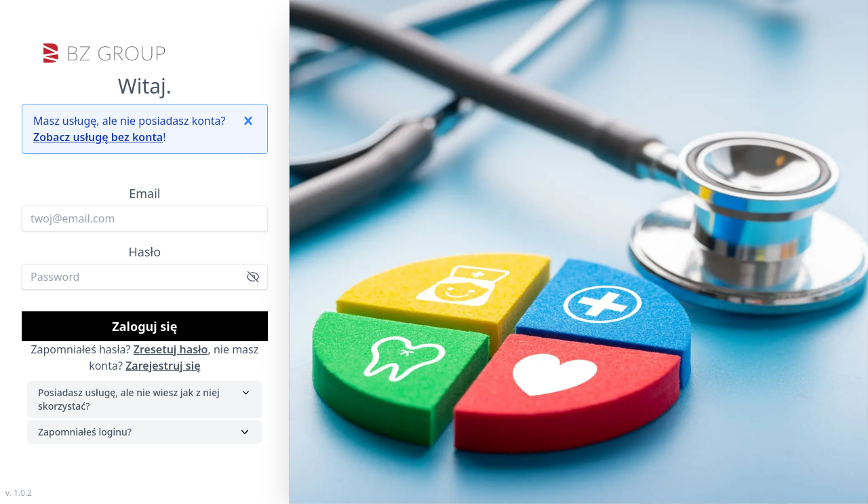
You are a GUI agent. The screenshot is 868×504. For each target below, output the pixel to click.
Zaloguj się (144, 326)
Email (144, 193)
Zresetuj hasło (171, 349)
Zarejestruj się (163, 366)
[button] (248, 121)
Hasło (145, 252)
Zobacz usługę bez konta (98, 137)
